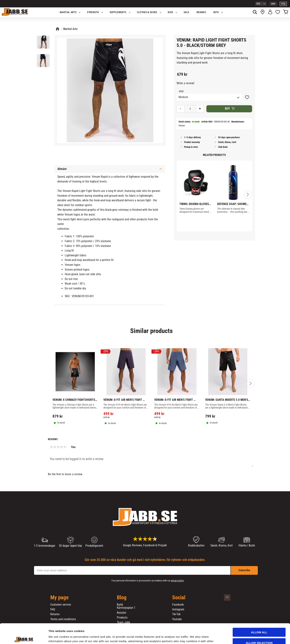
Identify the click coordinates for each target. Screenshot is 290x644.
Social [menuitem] (179, 598)
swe (273, 4)
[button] (278, 12)
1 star (51, 447)
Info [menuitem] (216, 12)
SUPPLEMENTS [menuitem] (118, 12)
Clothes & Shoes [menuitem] (147, 12)
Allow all (259, 611)
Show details (194, 637)
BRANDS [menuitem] (201, 12)
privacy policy (177, 581)
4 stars (61, 447)
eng (283, 4)
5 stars (65, 447)
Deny (259, 632)
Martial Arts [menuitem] (68, 12)
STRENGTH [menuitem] (93, 12)
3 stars (58, 447)
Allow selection (259, 622)
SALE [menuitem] (186, 12)
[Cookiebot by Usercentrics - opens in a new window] (24, 637)
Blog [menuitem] (122, 598)
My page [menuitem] (59, 598)
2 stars (55, 447)
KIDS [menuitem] (170, 12)
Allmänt (62, 169)
